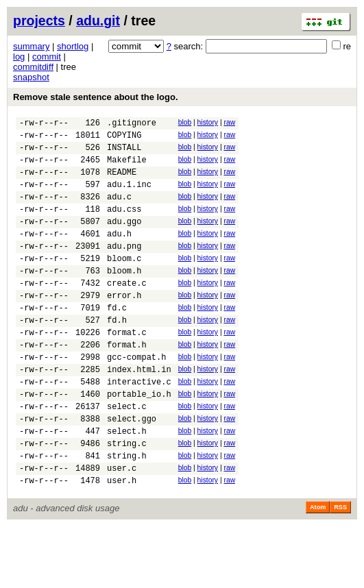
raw (229, 122)
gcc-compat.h (136, 398)
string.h (127, 513)
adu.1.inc (129, 196)
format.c (127, 369)
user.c (122, 527)
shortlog (73, 46)
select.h (127, 484)
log (19, 57)
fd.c (117, 340)
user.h (122, 542)
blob (185, 122)
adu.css (124, 225)
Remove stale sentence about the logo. (96, 97)
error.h (124, 326)
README (122, 182)
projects (39, 21)
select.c (127, 455)
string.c (127, 499)
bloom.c (124, 283)
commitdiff (33, 67)
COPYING (124, 139)
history (208, 122)
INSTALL (124, 153)
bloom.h (124, 297)
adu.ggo (124, 240)
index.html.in (139, 412)
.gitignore (132, 124)
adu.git (98, 21)
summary (31, 46)
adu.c (119, 211)
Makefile (127, 168)
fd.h (117, 355)
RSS (340, 569)
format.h (127, 383)
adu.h (119, 254)
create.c (127, 311)
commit (47, 57)
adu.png (124, 268)
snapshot (31, 77)
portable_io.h (139, 441)
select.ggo (132, 470)
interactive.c (139, 427)
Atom (318, 569)
